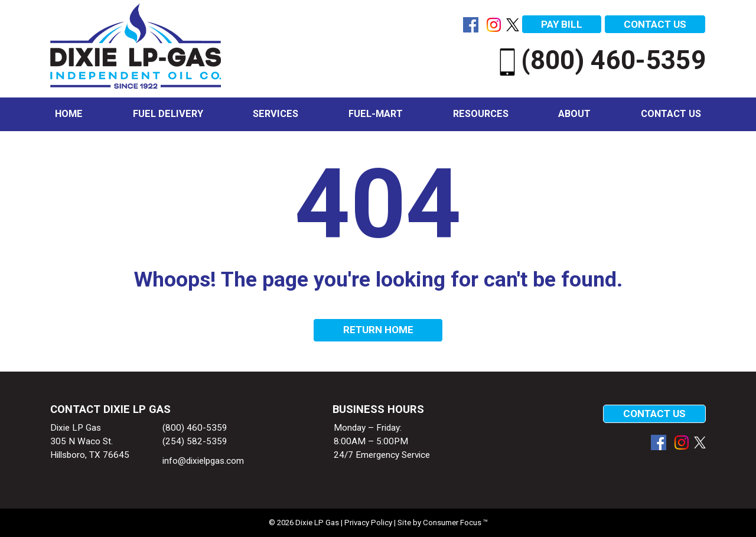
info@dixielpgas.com (203, 461)
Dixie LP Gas (317, 523)
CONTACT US (655, 24)
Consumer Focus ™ (455, 523)
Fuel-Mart (376, 114)
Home (69, 114)
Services (276, 114)
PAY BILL (562, 24)
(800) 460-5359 (600, 60)
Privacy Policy (368, 523)
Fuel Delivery (168, 114)
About (574, 114)
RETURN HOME (378, 330)
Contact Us (671, 114)
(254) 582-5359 (195, 441)
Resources (481, 114)
